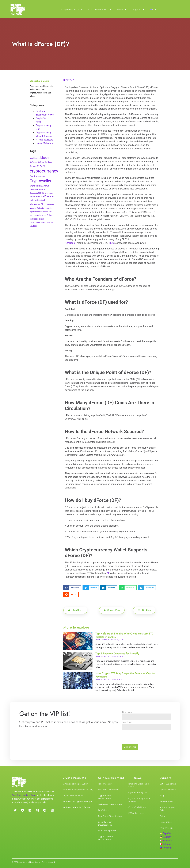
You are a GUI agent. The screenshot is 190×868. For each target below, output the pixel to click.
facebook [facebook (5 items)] (41, 200)
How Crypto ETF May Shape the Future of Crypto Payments (125, 675)
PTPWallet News (44, 140)
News (122, 9)
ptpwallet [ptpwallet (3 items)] (49, 208)
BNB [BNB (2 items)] (39, 162)
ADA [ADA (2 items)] (31, 158)
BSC (112, 243)
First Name (127, 712)
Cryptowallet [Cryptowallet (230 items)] (41, 181)
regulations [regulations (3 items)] (34, 212)
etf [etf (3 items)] (34, 197)
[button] (72, 588)
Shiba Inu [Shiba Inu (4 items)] (42, 215)
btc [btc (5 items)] (43, 162)
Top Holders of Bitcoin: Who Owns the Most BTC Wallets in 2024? (125, 635)
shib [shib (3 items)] (31, 215)
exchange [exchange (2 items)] (33, 200)
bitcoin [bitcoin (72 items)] (45, 158)
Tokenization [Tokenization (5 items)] (35, 222)
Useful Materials (44, 143)
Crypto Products (72, 9)
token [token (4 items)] (41, 219)
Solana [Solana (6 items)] (50, 215)
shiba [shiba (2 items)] (36, 215)
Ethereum (71, 243)
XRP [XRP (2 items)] (36, 226)
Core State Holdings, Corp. (24, 795)
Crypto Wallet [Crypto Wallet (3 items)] (35, 186)
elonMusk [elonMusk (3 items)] (49, 193)
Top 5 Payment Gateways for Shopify (117, 654)
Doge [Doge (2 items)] (36, 190)
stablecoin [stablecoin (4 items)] (34, 219)
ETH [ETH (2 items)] (42, 197)
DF (108, 573)
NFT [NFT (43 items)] (43, 204)
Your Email (128, 722)
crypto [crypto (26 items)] (41, 166)
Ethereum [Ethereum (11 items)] (49, 196)
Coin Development (100, 9)
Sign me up (130, 747)
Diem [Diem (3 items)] (32, 189)
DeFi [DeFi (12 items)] (48, 186)
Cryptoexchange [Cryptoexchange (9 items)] (38, 176)
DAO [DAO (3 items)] (43, 186)
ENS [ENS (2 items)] (31, 197)
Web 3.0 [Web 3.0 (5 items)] (44, 222)
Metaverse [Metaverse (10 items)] (35, 204)
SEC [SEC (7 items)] (51, 212)
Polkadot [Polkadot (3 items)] (41, 208)
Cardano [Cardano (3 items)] (48, 162)
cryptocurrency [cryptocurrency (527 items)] (44, 171)
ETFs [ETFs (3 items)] (38, 197)
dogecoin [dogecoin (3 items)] (42, 189)
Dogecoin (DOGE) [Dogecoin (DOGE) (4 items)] (37, 193)
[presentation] (146, 737)
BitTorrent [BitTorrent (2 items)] (33, 162)
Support (138, 9)
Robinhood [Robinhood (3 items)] (44, 212)
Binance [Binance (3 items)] (37, 158)
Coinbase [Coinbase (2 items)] (33, 166)
